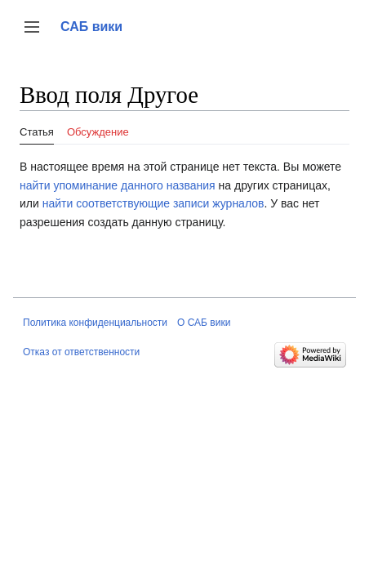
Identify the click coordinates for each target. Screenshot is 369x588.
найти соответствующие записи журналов (153, 203)
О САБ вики (204, 323)
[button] (32, 27)
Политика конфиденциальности (95, 323)
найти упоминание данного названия (118, 185)
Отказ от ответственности (81, 352)
